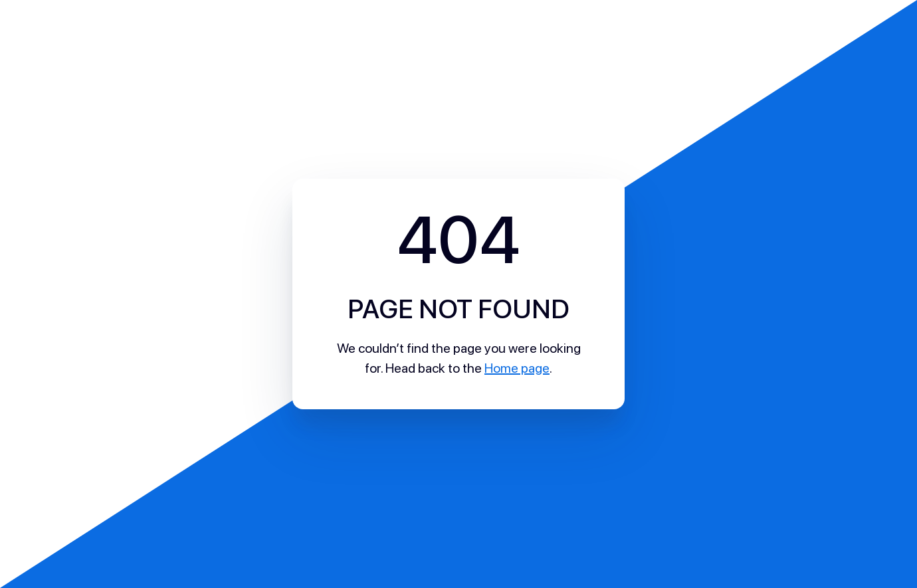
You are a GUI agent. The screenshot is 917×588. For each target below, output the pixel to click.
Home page (517, 368)
